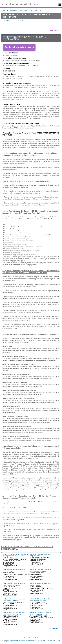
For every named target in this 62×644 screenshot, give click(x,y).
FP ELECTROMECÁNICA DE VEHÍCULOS (15, 11)
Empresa (36, 638)
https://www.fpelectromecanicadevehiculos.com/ (25, 641)
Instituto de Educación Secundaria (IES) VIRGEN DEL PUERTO (14, 614)
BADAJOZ (6, 21)
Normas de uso (28, 638)
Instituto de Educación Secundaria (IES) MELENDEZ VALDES (14, 584)
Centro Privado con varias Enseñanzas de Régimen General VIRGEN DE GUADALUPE (15, 556)
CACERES (21, 21)
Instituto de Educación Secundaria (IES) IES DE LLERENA (14, 600)
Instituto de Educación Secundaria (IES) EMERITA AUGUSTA (40, 571)
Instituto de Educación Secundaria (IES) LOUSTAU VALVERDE (40, 614)
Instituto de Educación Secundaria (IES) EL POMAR (14, 571)
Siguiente (55, 628)
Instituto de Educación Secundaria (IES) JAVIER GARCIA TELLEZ (40, 600)
